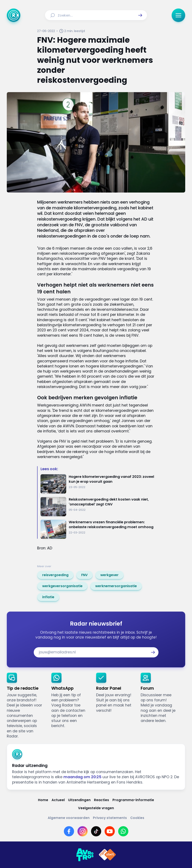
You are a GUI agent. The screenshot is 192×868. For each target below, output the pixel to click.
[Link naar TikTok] (96, 831)
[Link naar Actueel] (58, 800)
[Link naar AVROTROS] (85, 855)
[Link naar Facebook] (69, 831)
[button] (140, 15)
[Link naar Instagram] (83, 831)
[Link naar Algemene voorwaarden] (69, 818)
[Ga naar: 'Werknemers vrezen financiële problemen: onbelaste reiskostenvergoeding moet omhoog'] (98, 529)
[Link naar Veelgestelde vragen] (96, 808)
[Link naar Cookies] (137, 818)
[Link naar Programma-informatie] (133, 800)
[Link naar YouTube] (110, 831)
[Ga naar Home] (14, 15)
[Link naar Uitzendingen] (79, 800)
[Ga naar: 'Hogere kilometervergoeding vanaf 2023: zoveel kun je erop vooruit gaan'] (98, 484)
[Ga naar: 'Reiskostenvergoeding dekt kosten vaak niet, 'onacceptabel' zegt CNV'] (98, 507)
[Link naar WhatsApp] (123, 831)
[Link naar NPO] (107, 855)
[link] (55, 575)
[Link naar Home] (43, 800)
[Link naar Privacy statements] (110, 818)
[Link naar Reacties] (102, 800)
